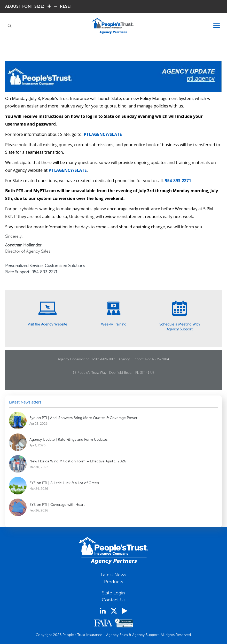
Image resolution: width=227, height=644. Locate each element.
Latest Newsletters (25, 402)
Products (114, 582)
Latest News (113, 575)
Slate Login (113, 593)
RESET (66, 6)
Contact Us (114, 600)
